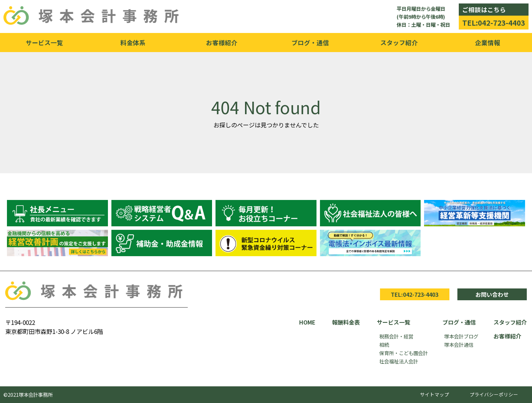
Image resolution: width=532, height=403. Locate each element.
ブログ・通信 (310, 43)
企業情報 (488, 43)
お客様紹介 (222, 43)
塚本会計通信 (459, 345)
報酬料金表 (346, 322)
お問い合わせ (492, 294)
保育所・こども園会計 (404, 353)
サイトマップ (434, 394)
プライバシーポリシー (494, 394)
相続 (384, 345)
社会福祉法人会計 (399, 361)
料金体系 (133, 43)
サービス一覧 (44, 43)
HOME (307, 322)
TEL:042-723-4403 (494, 23)
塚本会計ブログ (461, 336)
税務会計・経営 (396, 336)
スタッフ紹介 (399, 43)
